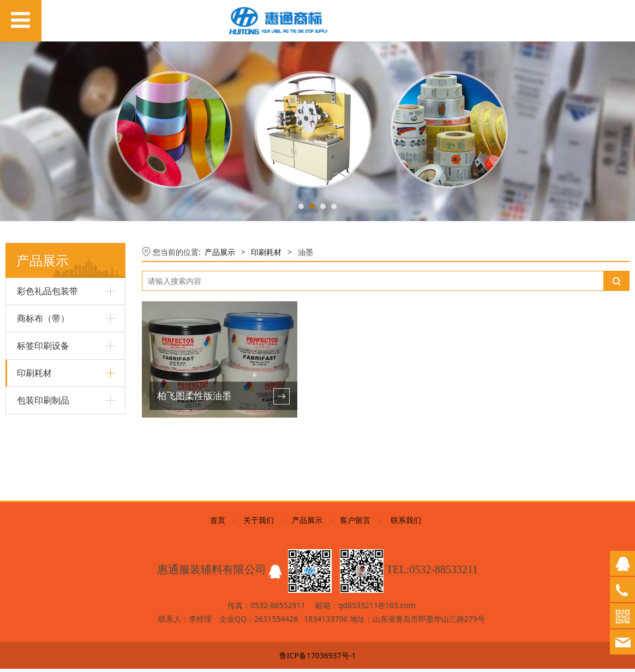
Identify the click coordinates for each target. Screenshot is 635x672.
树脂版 (28, 402)
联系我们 (405, 523)
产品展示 (220, 252)
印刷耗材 (266, 252)
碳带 (25, 439)
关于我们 (259, 523)
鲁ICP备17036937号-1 (318, 659)
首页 (218, 523)
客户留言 (355, 523)
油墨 (25, 421)
